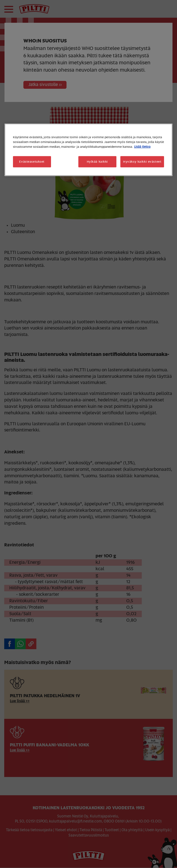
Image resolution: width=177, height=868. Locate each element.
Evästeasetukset (32, 161)
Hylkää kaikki (97, 161)
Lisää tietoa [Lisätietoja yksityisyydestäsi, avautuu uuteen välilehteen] (142, 146)
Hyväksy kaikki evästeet (142, 161)
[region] (89, 150)
